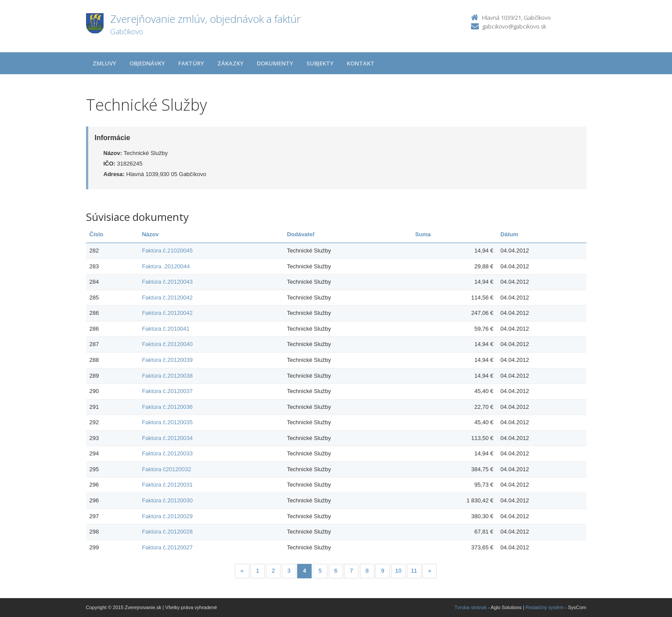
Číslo (97, 234)
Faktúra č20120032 (166, 469)
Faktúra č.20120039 (167, 360)
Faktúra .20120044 (166, 266)
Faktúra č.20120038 (167, 376)
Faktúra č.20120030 (167, 500)
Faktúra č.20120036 (167, 407)
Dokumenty (275, 63)
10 (398, 571)
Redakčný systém (544, 607)
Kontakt (361, 63)
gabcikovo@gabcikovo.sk (514, 26)
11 (414, 571)
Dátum (509, 234)
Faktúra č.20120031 (167, 485)
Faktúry (191, 63)
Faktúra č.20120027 (167, 547)
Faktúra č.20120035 (167, 422)
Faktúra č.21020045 (167, 251)
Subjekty (320, 63)
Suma (423, 234)
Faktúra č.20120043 (167, 282)
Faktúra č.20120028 (167, 532)
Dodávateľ (301, 234)
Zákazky (230, 63)
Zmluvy (104, 63)
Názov (150, 234)
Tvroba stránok (471, 607)
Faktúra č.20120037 (167, 391)
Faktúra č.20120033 (167, 453)
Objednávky (147, 63)
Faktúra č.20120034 (167, 438)
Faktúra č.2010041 (165, 329)
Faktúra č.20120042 (167, 298)
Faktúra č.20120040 (167, 344)
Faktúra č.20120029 (167, 516)
